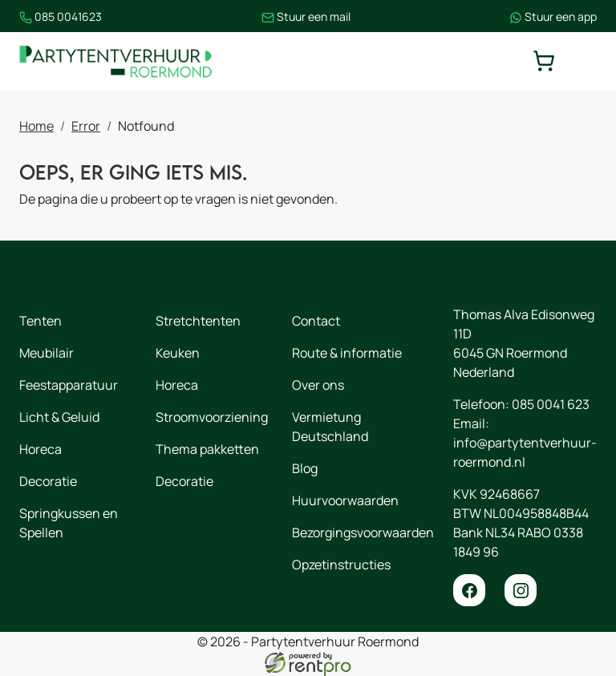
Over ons (318, 385)
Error (86, 126)
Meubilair (47, 353)
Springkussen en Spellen (69, 523)
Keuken (178, 353)
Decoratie (48, 481)
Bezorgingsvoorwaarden (363, 532)
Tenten (41, 321)
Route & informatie (347, 353)
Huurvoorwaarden (345, 500)
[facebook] (469, 590)
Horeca (41, 449)
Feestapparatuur (69, 385)
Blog (305, 468)
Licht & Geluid (59, 417)
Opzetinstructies (341, 565)
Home (36, 126)
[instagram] (521, 590)
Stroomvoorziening (212, 417)
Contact (316, 321)
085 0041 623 (551, 404)
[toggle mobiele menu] (586, 61)
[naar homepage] (115, 61)
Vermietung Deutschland (330, 427)
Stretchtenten (198, 321)
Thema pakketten (207, 449)
